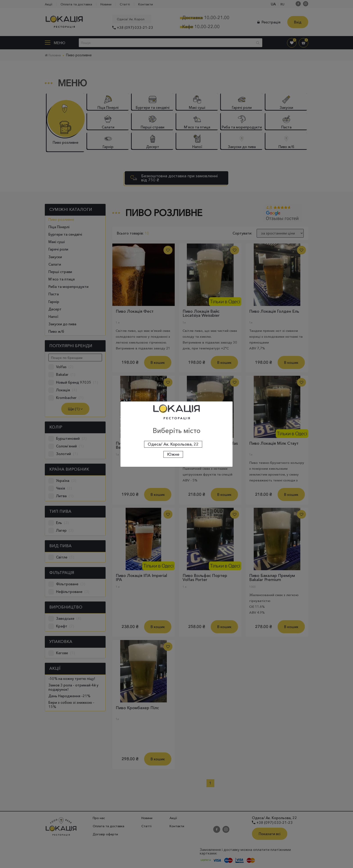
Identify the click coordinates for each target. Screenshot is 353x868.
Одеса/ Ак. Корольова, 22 (173, 444)
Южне (173, 454)
